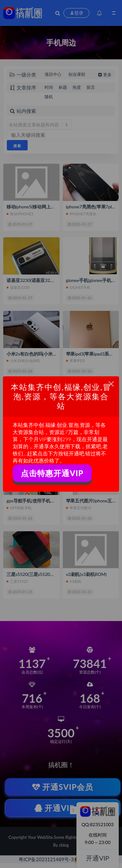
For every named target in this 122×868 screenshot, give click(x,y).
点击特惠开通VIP (52, 473)
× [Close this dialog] (111, 384)
